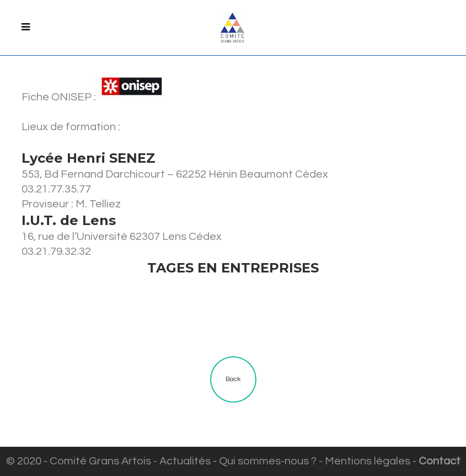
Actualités (185, 461)
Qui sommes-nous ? (268, 461)
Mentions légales (368, 461)
